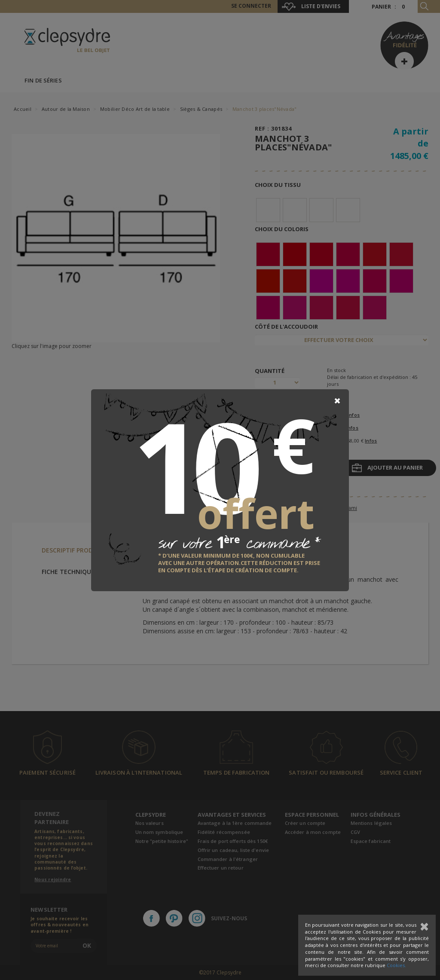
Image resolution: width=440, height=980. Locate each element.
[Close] (337, 401)
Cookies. (396, 965)
